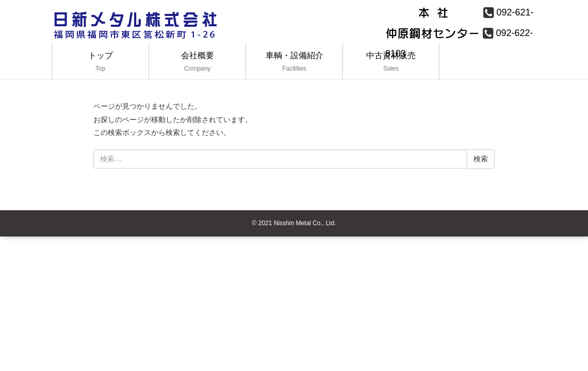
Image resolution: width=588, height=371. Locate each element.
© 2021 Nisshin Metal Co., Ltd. (294, 223)
